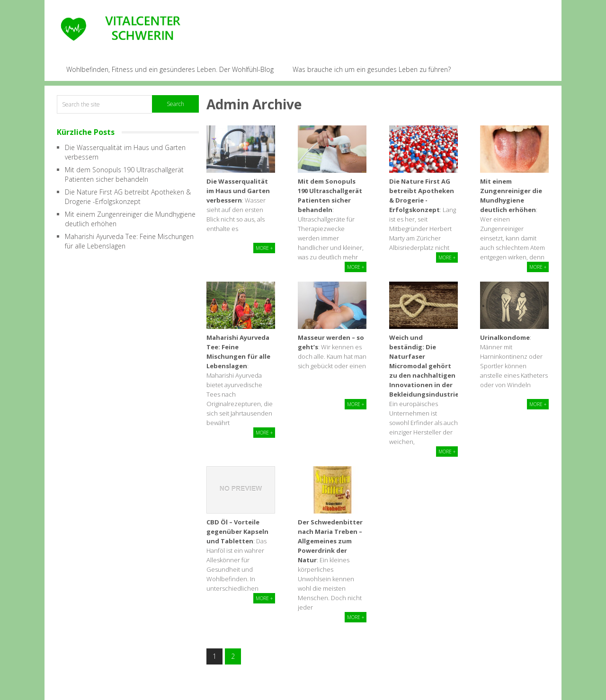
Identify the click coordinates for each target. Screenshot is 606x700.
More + (264, 248)
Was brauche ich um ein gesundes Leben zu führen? (372, 69)
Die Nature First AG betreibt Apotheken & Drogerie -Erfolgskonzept (128, 197)
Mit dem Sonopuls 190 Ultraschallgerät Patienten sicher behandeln (124, 174)
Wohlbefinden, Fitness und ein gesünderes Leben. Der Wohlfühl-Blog (170, 69)
